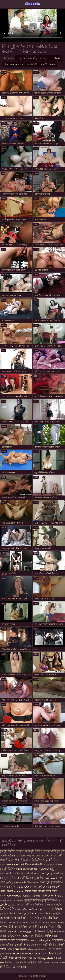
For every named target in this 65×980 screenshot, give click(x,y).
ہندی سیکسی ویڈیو (33, 909)
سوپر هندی (49, 878)
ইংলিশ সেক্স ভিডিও (48, 962)
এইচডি (21, 58)
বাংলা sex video (10, 864)
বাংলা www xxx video (19, 954)
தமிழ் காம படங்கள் (12, 900)
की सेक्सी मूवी (20, 967)
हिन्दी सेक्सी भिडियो (18, 927)
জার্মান (56, 58)
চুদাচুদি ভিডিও (23, 945)
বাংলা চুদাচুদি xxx (27, 913)
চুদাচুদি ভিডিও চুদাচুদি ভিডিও (41, 900)
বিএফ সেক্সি (32, 4)
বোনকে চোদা (42, 856)
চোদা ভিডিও (52, 860)
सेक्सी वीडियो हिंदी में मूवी (21, 958)
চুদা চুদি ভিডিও (8, 878)
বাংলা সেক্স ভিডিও (20, 922)
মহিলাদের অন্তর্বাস (13, 64)
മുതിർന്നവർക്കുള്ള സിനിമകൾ (27, 931)
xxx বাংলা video (27, 869)
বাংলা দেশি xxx (54, 909)
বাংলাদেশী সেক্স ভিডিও (12, 873)
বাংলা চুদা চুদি (8, 887)
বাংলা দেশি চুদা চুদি (54, 851)
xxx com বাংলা (17, 949)
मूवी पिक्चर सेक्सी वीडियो (33, 864)
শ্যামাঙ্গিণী (32, 64)
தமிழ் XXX (23, 887)
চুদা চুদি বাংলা (8, 913)
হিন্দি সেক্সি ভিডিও (52, 896)
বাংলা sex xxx (15, 891)
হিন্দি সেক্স (15, 909)
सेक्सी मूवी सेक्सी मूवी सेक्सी (13, 918)
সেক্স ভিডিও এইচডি (25, 962)
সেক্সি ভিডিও (8, 856)
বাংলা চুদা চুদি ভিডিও (52, 873)
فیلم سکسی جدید (40, 940)
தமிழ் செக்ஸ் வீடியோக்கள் (22, 882)
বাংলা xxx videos (11, 896)
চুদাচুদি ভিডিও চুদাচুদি (30, 878)
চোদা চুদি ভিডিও (33, 851)
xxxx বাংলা (41, 954)
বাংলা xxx (32, 873)
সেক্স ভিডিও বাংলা (11, 936)
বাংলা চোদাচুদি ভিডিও (45, 945)
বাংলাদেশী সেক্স (39, 887)
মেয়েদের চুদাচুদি (26, 856)
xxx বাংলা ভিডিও (33, 936)
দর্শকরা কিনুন (40, 976)
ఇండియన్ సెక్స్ (46, 869)
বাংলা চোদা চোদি (48, 891)
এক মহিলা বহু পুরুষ (39, 58)
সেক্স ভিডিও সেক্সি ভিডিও (29, 860)
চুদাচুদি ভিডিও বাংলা (11, 851)
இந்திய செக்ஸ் (31, 896)
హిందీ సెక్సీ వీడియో (44, 958)
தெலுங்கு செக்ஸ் (37, 949)
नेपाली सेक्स (31, 891)
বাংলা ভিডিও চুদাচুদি (50, 913)
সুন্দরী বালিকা (48, 64)
